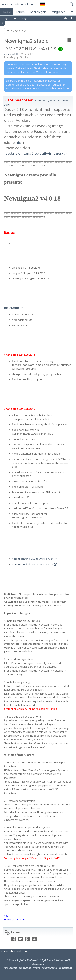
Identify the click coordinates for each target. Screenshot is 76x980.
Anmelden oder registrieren (19, 4)
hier (19, 142)
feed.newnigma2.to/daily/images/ (34, 153)
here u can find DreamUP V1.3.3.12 (32, 564)
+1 (61, 49)
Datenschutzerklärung (15, 951)
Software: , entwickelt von (38, 962)
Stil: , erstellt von (38, 968)
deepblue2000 (12, 54)
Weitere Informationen (50, 72)
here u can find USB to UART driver (33, 559)
